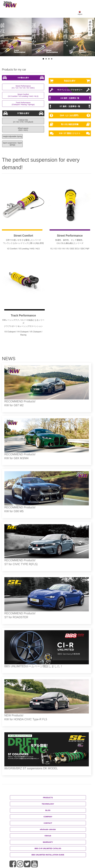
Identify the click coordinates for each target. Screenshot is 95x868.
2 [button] (46, 59)
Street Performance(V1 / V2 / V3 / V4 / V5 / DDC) (23, 87)
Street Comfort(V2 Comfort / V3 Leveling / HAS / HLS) (23, 95)
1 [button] (43, 59)
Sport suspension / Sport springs (12, 144)
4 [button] (52, 59)
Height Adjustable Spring (12, 136)
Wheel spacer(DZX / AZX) (23, 129)
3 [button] (49, 59)
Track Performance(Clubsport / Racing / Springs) (23, 104)
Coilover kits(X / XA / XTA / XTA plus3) (23, 121)
